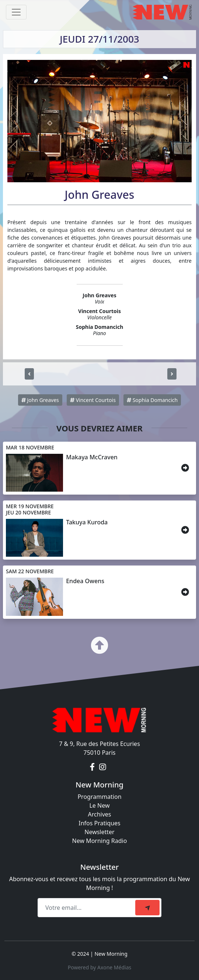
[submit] (147, 908)
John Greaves (40, 400)
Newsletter (99, 832)
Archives (99, 814)
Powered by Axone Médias (99, 967)
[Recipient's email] (88, 908)
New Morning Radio (100, 841)
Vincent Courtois (93, 400)
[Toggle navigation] (16, 12)
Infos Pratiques (99, 823)
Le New (99, 805)
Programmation (99, 797)
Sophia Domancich (152, 400)
